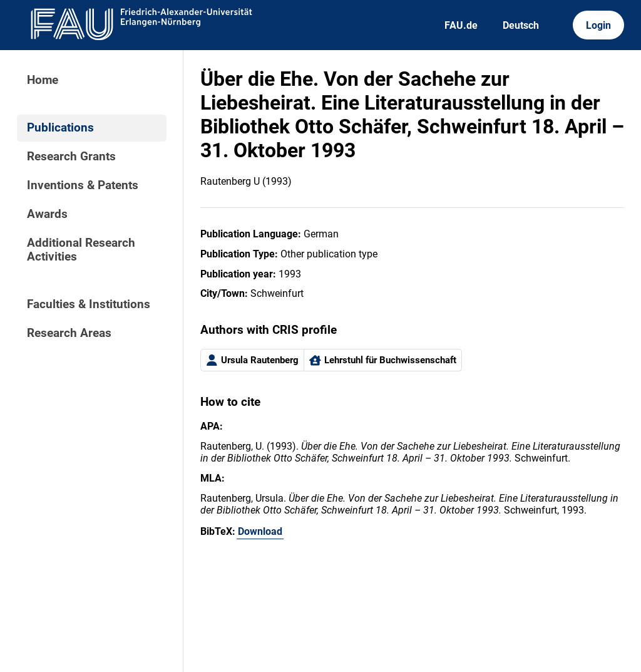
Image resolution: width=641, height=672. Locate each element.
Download (260, 531)
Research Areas (69, 333)
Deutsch (521, 25)
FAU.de (461, 25)
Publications (60, 128)
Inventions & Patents (83, 185)
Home (43, 80)
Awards (47, 214)
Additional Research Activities (81, 250)
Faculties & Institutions (89, 304)
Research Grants (71, 157)
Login (598, 25)
